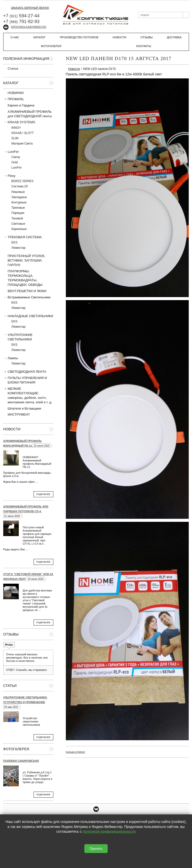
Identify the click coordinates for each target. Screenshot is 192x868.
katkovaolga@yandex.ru (25, 27)
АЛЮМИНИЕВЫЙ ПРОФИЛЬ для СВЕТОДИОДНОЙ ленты (28, 114)
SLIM (15, 138)
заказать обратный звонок (26, 8)
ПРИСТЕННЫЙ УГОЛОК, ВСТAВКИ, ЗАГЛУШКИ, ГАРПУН (24, 260)
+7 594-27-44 (21, 16)
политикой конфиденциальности (109, 831)
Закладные (19, 197)
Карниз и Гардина (19, 105)
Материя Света (22, 144)
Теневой (17, 218)
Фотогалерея (51, 46)
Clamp (16, 157)
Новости (119, 37)
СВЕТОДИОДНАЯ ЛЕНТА (25, 371)
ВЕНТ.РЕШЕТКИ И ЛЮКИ (25, 291)
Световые (18, 224)
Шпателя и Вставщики (22, 408)
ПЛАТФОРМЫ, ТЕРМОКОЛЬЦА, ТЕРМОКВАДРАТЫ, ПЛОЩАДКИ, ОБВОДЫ (23, 278)
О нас (15, 37)
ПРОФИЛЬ (14, 99)
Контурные (19, 202)
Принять (96, 849)
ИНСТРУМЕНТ (17, 414)
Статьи (11, 68)
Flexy (9, 176)
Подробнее (43, 494)
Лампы (11, 358)
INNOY (16, 128)
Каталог (39, 37)
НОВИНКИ (16, 93)
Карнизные (19, 229)
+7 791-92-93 (21, 22)
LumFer (11, 152)
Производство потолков (79, 37)
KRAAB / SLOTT (23, 133)
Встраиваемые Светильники (27, 297)
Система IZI (20, 186)
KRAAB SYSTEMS (19, 122)
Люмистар (19, 248)
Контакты (144, 46)
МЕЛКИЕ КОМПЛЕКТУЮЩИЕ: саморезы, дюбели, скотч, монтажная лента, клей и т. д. (28, 395)
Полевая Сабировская (21, 761)
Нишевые (18, 192)
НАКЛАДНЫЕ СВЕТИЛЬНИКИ (28, 316)
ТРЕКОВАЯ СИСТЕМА (23, 237)
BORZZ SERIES (23, 181)
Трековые (18, 208)
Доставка (174, 37)
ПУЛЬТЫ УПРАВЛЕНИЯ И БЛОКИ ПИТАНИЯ (25, 380)
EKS (15, 242)
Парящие (18, 213)
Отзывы (147, 37)
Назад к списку (75, 752)
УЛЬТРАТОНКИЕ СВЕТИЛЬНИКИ (18, 337)
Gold (15, 162)
